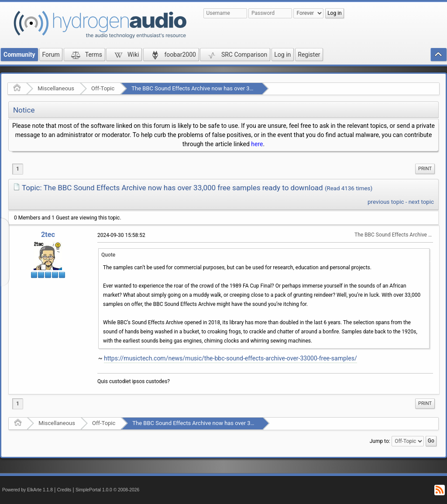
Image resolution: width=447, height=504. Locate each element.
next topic (421, 202)
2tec (48, 235)
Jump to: (380, 441)
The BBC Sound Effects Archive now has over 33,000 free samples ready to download (238, 88)
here (257, 144)
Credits (64, 490)
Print (425, 169)
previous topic (386, 202)
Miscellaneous (56, 88)
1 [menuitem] (18, 169)
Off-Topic (103, 88)
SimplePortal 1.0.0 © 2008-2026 (107, 490)
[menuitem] (425, 169)
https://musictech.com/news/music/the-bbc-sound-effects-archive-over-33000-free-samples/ (230, 358)
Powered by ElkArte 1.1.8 (28, 490)
